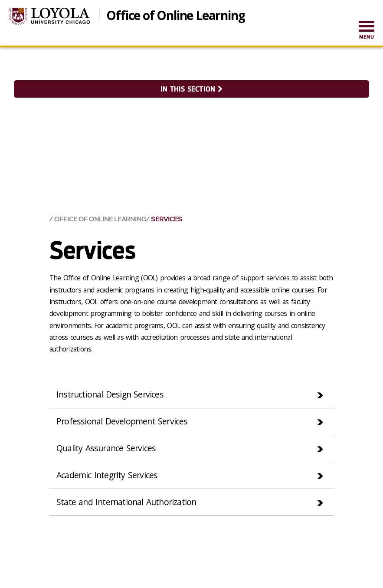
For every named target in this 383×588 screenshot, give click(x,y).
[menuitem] (367, 31)
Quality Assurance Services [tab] (107, 448)
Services (167, 218)
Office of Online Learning (175, 14)
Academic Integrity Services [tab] (108, 476)
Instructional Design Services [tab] (111, 394)
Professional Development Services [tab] (123, 421)
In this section (191, 89)
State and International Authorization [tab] (129, 503)
